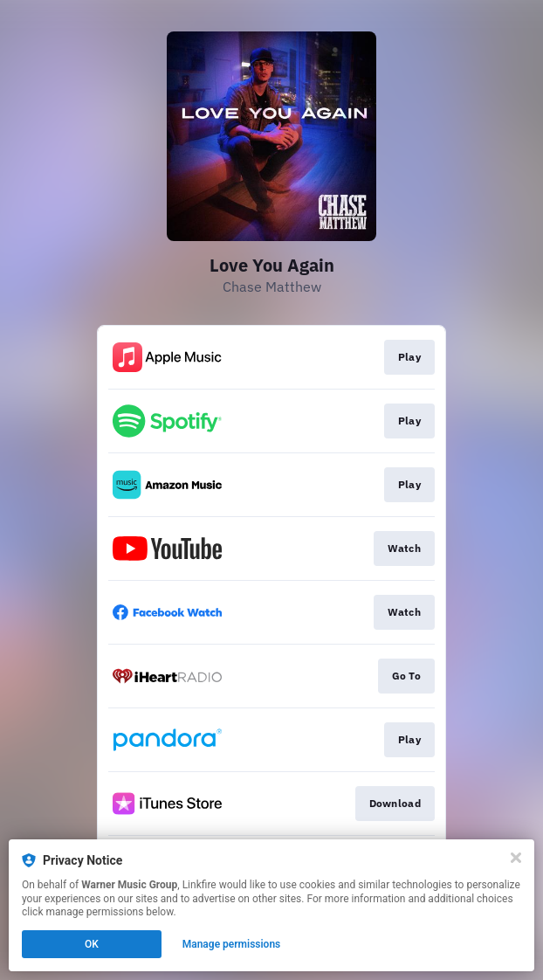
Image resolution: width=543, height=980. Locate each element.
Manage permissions (232, 944)
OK (92, 944)
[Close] (516, 858)
